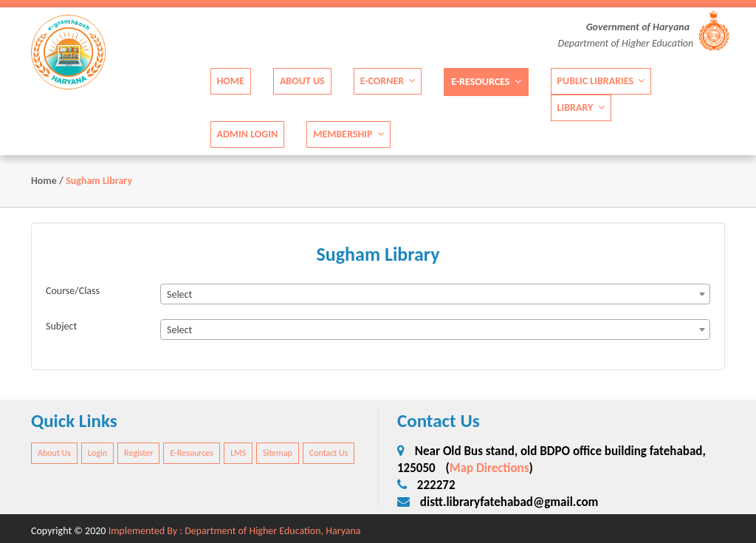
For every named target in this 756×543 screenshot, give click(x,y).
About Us (302, 80)
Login (97, 453)
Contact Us (329, 453)
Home (231, 80)
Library (581, 107)
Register (138, 453)
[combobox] (435, 294)
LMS (238, 453)
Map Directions (489, 468)
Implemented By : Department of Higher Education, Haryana (235, 531)
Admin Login (248, 133)
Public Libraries (601, 80)
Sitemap (278, 453)
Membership (348, 133)
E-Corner (388, 80)
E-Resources (486, 81)
